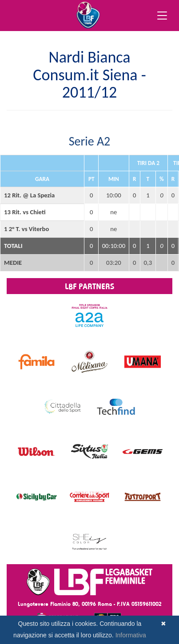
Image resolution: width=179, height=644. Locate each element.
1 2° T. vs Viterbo (26, 229)
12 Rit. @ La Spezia (29, 195)
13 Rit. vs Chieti (25, 212)
